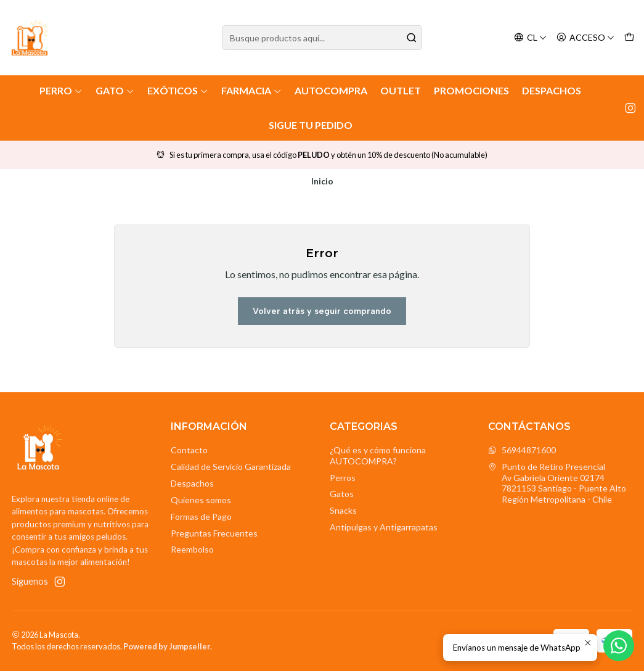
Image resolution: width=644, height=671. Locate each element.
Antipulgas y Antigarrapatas (384, 527)
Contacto (189, 450)
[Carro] (629, 38)
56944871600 (522, 450)
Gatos (342, 494)
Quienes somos (201, 500)
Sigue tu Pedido (311, 125)
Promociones (471, 90)
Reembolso (192, 549)
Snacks (343, 510)
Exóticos (178, 90)
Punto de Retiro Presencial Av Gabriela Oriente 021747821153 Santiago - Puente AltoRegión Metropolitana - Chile (557, 483)
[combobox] (322, 38)
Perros (343, 478)
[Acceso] (585, 38)
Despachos (552, 90)
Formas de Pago (201, 517)
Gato (115, 90)
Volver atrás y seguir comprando (322, 311)
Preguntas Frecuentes (214, 533)
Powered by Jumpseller (167, 646)
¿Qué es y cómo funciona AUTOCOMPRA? (378, 455)
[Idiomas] (530, 38)
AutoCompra (331, 90)
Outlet (401, 90)
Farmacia (251, 90)
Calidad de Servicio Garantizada (231, 467)
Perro (61, 90)
